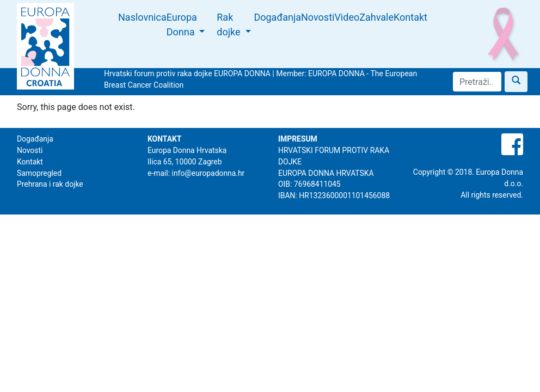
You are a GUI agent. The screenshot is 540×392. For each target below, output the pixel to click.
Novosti (318, 17)
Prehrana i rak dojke (50, 184)
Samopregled (39, 173)
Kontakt (410, 17)
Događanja (277, 17)
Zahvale (376, 17)
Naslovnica (142, 17)
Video (347, 17)
